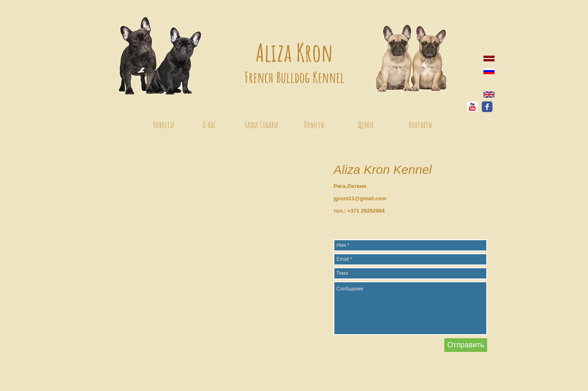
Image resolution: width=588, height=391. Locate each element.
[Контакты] (420, 125)
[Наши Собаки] (261, 125)
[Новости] (163, 125)
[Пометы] (314, 125)
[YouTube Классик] (472, 107)
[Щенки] (365, 125)
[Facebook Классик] (487, 107)
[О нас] (209, 125)
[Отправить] (466, 345)
